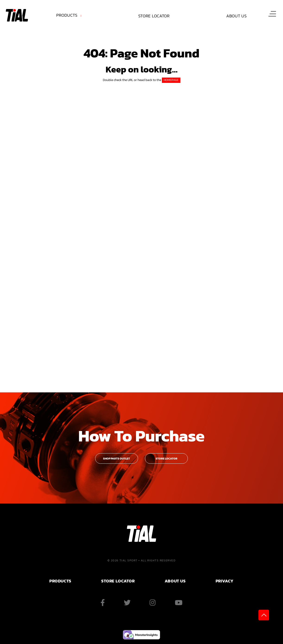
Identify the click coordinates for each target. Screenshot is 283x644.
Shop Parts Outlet (116, 459)
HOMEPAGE (171, 80)
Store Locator (154, 16)
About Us (237, 16)
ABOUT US (175, 581)
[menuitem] (70, 16)
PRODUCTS (60, 581)
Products (67, 15)
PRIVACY (225, 581)
